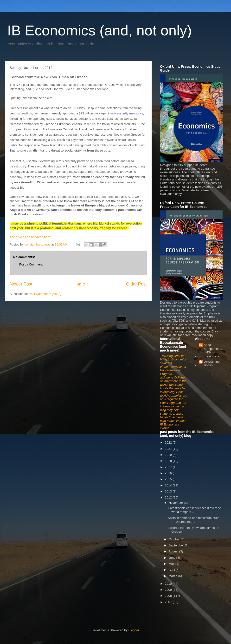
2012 (169, 497)
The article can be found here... (31, 237)
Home (79, 284)
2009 (169, 590)
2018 (169, 461)
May (172, 564)
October (175, 539)
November (176, 503)
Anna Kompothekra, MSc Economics (213, 351)
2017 (169, 467)
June (173, 558)
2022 (169, 442)
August (174, 551)
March (173, 576)
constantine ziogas (212, 363)
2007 (169, 602)
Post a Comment (31, 264)
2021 (169, 449)
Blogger (134, 630)
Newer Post (21, 284)
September (177, 545)
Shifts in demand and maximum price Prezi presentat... (193, 520)
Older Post (136, 284)
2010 (169, 584)
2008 (169, 596)
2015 (169, 479)
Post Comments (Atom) (45, 294)
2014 (169, 485)
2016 (169, 473)
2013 (169, 491)
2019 (169, 455)
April (172, 570)
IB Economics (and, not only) (99, 30)
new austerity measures (126, 113)
